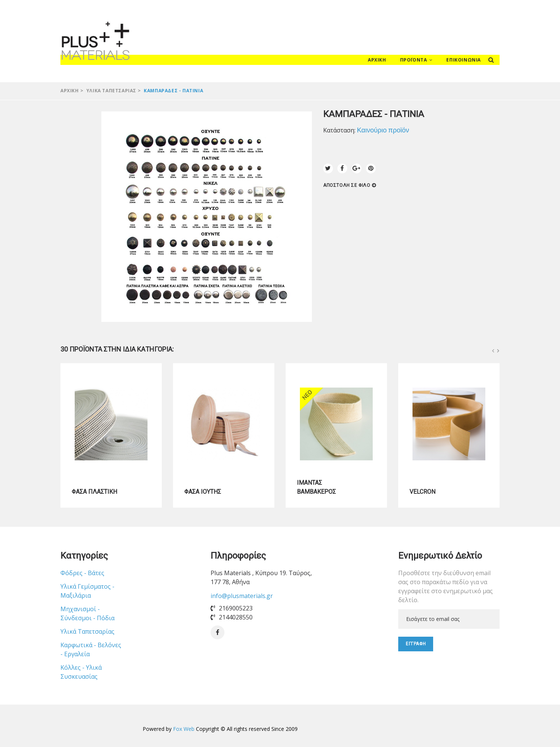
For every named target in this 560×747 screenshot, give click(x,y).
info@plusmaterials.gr (242, 596)
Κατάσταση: (339, 130)
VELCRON (422, 492)
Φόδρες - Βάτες (82, 573)
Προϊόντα (414, 60)
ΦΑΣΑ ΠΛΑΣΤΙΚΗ (94, 492)
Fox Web (184, 729)
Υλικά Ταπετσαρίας (111, 91)
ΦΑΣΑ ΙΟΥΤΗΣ (203, 492)
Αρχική (377, 60)
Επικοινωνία (464, 60)
